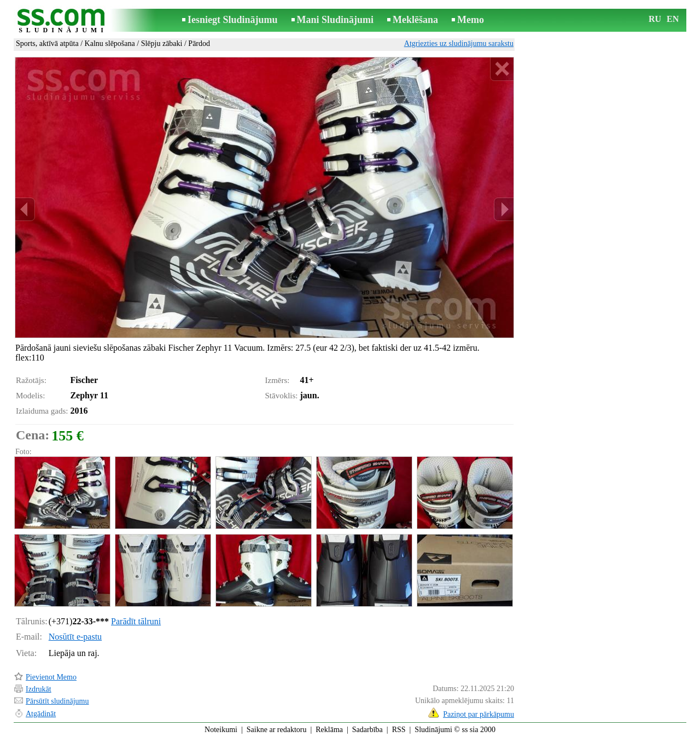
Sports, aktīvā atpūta (47, 43)
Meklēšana (415, 20)
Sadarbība (367, 730)
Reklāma (329, 730)
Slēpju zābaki (162, 43)
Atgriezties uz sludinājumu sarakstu (459, 43)
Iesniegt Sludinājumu (233, 20)
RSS (399, 730)
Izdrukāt (39, 689)
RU (655, 19)
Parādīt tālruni (136, 621)
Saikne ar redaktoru (277, 730)
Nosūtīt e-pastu (75, 637)
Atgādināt (41, 714)
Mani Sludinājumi (336, 20)
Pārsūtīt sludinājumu (57, 701)
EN (673, 19)
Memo (471, 20)
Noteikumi (221, 730)
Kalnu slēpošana (110, 43)
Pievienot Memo (51, 677)
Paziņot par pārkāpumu (479, 714)
